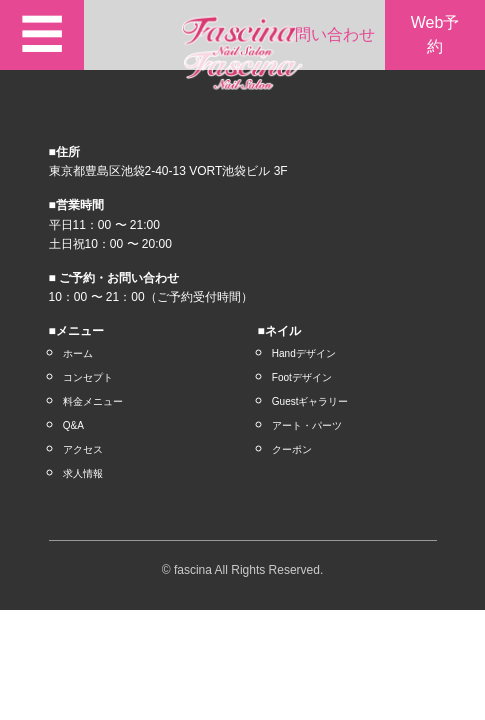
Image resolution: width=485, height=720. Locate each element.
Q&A (73, 425)
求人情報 (83, 473)
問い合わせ (335, 34)
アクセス (83, 449)
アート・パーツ (307, 425)
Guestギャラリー (310, 401)
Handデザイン (304, 353)
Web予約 (435, 34)
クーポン (292, 449)
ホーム (78, 353)
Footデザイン (302, 377)
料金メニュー (93, 401)
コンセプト (88, 377)
